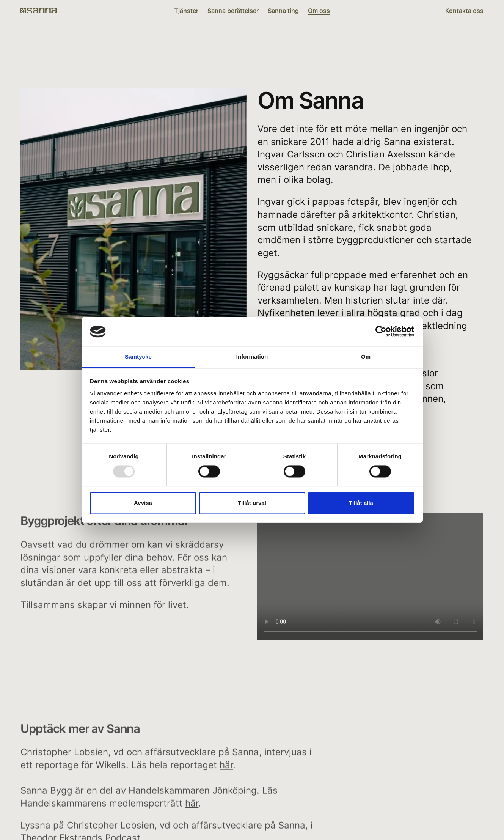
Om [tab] (366, 356)
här (226, 777)
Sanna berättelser (233, 11)
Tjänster (186, 11)
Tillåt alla (361, 503)
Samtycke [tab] (138, 356)
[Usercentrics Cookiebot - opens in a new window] (381, 332)
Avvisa (143, 503)
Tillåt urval (252, 503)
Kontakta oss (464, 11)
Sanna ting (283, 11)
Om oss (319, 11)
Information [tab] (252, 356)
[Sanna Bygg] (57, 11)
